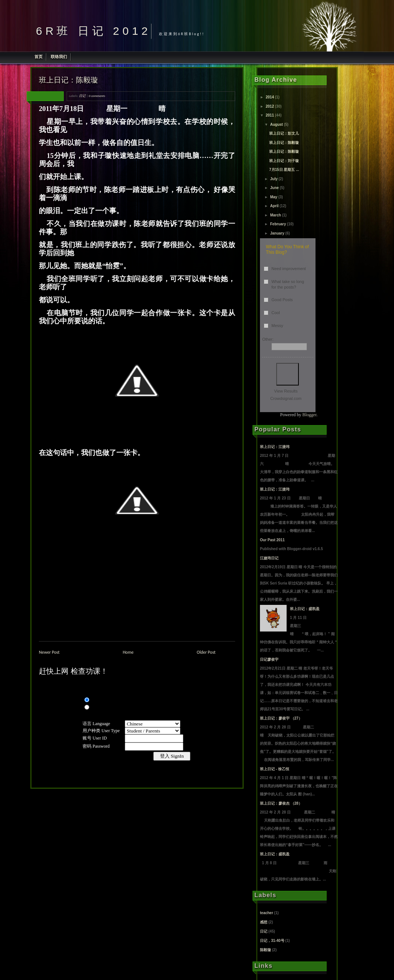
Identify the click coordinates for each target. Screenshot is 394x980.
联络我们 (59, 57)
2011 (270, 115)
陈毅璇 (266, 950)
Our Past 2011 (272, 540)
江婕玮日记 (269, 558)
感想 (264, 922)
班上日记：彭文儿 (284, 133)
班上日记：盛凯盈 (305, 609)
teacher (267, 913)
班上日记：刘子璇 (284, 161)
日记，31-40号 (272, 941)
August (276, 124)
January (277, 233)
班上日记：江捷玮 (275, 447)
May (273, 197)
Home (128, 652)
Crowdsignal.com (286, 398)
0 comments (97, 96)
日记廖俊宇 (269, 659)
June (274, 188)
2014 (270, 97)
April (274, 206)
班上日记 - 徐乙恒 (275, 769)
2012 (270, 106)
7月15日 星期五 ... (284, 170)
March (275, 215)
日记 (82, 96)
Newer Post (49, 652)
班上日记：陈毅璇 (69, 80)
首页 (39, 57)
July (274, 179)
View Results (286, 391)
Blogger (310, 415)
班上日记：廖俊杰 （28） (281, 803)
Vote (288, 374)
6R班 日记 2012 (94, 31)
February (278, 224)
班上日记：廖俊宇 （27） (281, 718)
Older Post (206, 652)
